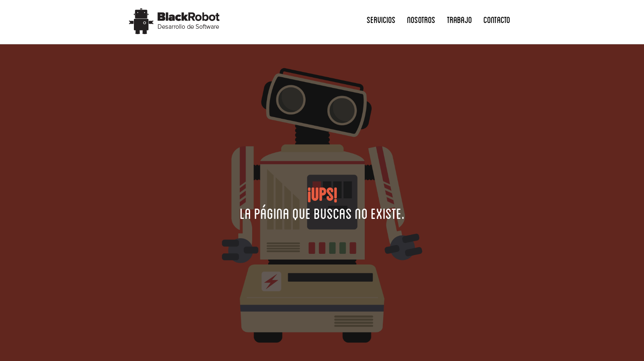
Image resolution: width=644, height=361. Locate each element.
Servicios (381, 20)
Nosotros (421, 20)
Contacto (497, 20)
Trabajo (459, 20)
